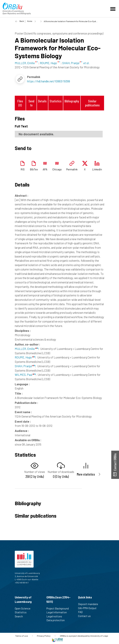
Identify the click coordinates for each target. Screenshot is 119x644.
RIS (23, 169)
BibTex (34, 169)
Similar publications (92, 103)
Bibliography (72, 101)
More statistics (86, 474)
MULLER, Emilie (26, 349)
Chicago (57, 169)
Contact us (86, 616)
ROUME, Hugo (25, 357)
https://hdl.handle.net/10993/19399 (49, 81)
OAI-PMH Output (89, 608)
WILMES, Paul (25, 375)
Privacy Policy (44, 636)
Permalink (72, 169)
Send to (31, 103)
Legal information (58, 612)
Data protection (57, 620)
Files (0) (20, 103)
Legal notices (56, 616)
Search (20, 616)
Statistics (56, 101)
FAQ (82, 612)
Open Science (24, 608)
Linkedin (97, 169)
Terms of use (21, 636)
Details (42, 101)
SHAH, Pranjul (25, 366)
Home (30, 21)
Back (22, 21)
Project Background (59, 608)
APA (45, 169)
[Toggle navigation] (113, 9)
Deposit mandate (90, 604)
